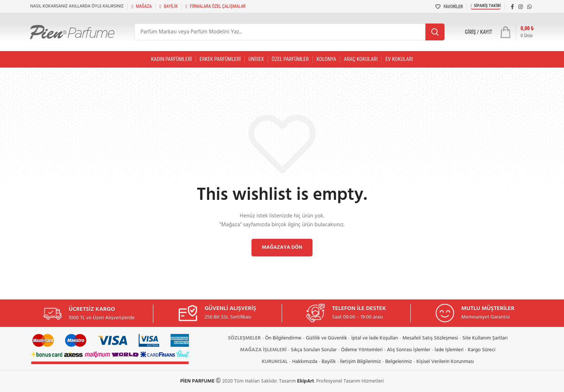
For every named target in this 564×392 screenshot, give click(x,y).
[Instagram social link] (521, 7)
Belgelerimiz (399, 362)
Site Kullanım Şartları (485, 338)
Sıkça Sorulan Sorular (314, 350)
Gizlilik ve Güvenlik (326, 338)
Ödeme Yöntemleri (362, 350)
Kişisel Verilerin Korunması (445, 362)
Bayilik (329, 362)
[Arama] (290, 32)
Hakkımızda (305, 362)
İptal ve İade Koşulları (374, 338)
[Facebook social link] (512, 7)
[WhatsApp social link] (529, 7)
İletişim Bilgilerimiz (360, 362)
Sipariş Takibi (486, 6)
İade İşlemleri (449, 350)
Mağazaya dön (282, 247)
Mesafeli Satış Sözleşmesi (430, 338)
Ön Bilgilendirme (283, 338)
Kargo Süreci (481, 350)
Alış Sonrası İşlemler (409, 350)
